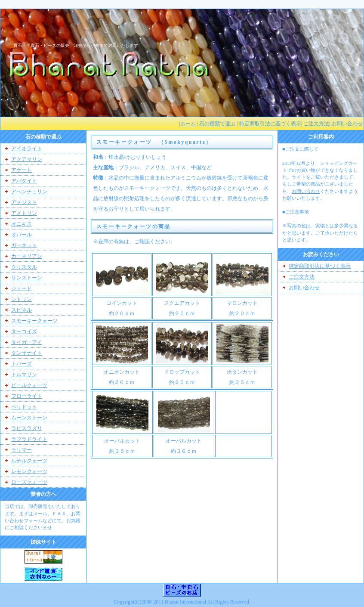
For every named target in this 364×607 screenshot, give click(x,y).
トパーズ (22, 364)
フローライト (27, 396)
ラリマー (22, 450)
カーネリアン (27, 256)
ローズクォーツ (29, 482)
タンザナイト (27, 353)
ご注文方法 (316, 124)
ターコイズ (24, 331)
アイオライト (27, 149)
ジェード (22, 288)
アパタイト (24, 181)
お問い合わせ (347, 124)
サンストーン (27, 278)
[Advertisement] (317, 325)
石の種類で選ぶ (217, 124)
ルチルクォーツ (29, 461)
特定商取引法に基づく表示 (270, 124)
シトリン (22, 299)
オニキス (22, 224)
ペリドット (24, 407)
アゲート (22, 170)
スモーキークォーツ (34, 321)
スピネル (22, 310)
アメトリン (24, 213)
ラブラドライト (29, 439)
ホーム (188, 124)
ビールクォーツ (29, 385)
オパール (22, 235)
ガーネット (24, 245)
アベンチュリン (29, 192)
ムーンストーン (29, 418)
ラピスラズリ (27, 428)
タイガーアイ (27, 342)
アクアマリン (27, 159)
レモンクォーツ (29, 471)
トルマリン (24, 375)
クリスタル (24, 267)
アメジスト (24, 202)
